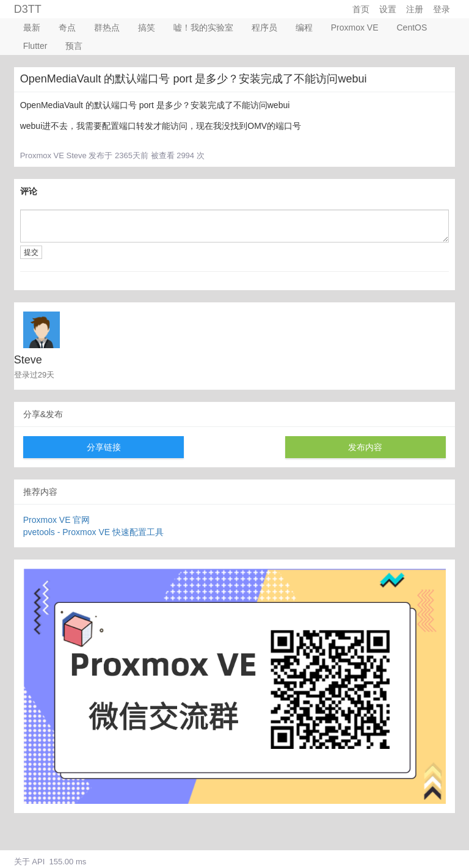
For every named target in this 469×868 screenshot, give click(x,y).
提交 (31, 252)
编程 (304, 27)
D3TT (28, 9)
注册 (415, 9)
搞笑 (147, 27)
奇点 (67, 27)
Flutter (35, 46)
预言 (74, 46)
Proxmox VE (355, 27)
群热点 (107, 27)
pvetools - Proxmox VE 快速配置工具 (93, 532)
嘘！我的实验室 (203, 27)
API (38, 862)
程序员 (264, 27)
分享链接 (104, 447)
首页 (361, 9)
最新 (32, 27)
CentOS (412, 27)
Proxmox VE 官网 (57, 520)
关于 (22, 862)
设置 (388, 9)
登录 (442, 9)
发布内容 (365, 447)
